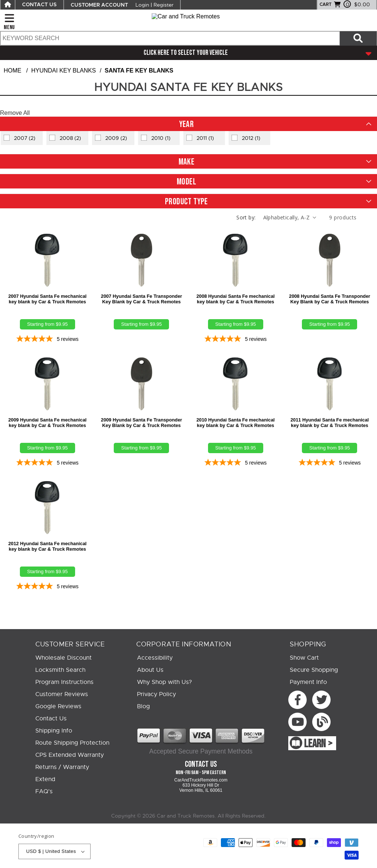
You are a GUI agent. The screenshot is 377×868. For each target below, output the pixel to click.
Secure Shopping (314, 670)
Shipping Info (54, 731)
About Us (150, 670)
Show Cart (304, 658)
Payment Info (308, 682)
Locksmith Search (60, 670)
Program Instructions (64, 682)
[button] (188, 124)
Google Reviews (58, 706)
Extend (45, 779)
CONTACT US (39, 5)
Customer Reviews (62, 694)
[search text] (170, 38)
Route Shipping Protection (72, 743)
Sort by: (246, 217)
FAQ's (44, 791)
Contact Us (51, 719)
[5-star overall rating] (47, 339)
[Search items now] (358, 38)
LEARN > (318, 744)
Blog (143, 706)
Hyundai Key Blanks (64, 70)
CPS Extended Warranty (70, 755)
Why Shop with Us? (164, 682)
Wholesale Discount (64, 658)
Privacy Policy (156, 694)
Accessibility (155, 658)
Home (13, 70)
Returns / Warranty (62, 767)
